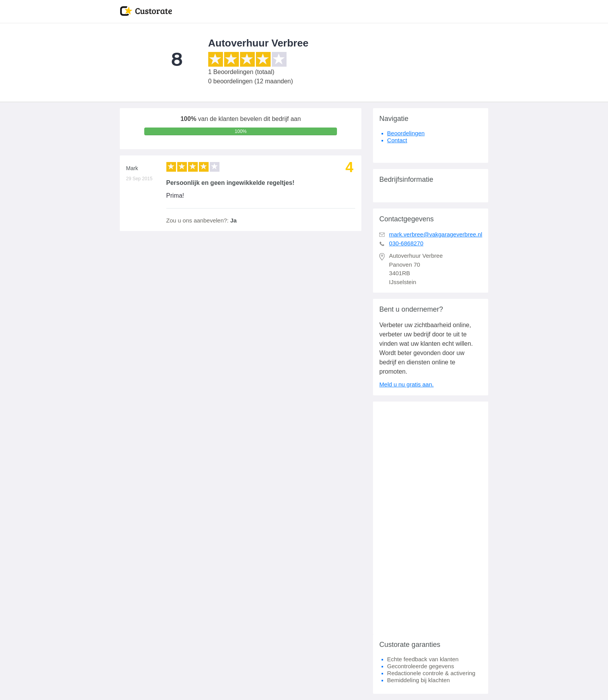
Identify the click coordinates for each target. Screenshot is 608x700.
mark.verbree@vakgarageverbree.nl (435, 234)
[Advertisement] (431, 518)
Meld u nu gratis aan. (406, 384)
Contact (397, 140)
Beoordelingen (406, 133)
